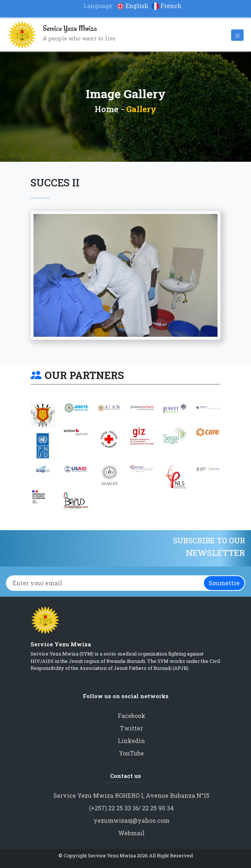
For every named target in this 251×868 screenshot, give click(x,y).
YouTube (131, 753)
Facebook (132, 716)
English (133, 6)
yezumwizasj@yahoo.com (132, 820)
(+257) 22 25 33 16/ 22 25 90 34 (131, 808)
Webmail (131, 833)
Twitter (131, 728)
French (167, 6)
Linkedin (131, 741)
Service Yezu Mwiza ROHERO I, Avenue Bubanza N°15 (131, 795)
